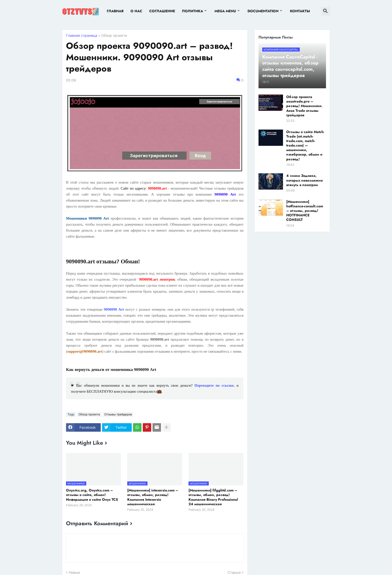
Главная (115, 11)
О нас (136, 11)
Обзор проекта (114, 36)
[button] (325, 11)
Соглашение (162, 11)
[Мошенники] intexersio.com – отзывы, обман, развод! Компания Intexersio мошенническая (153, 497)
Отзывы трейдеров (118, 414)
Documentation (263, 11)
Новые (74, 572)
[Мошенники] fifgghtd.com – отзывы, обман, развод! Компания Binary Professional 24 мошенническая (213, 497)
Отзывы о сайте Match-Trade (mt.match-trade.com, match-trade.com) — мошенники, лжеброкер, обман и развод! (305, 145)
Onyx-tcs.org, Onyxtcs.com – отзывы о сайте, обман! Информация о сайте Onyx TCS (92, 495)
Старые (234, 572)
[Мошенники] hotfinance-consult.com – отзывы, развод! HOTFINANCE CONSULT (305, 211)
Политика (192, 11)
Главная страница (82, 36)
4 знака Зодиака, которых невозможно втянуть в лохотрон (304, 180)
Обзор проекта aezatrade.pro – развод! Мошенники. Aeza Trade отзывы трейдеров (304, 106)
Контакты (300, 11)
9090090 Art (114, 309)
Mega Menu (225, 11)
